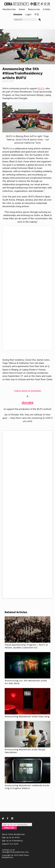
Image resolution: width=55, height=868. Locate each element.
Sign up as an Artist (11, 837)
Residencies (9, 9)
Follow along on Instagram (28, 391)
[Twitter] (3, 818)
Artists (46, 9)
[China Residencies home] (27, 4)
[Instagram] (12, 818)
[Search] (25, 19)
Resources (34, 9)
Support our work (10, 844)
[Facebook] (8, 818)
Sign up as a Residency (12, 841)
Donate (18, 14)
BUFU (41, 89)
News (22, 9)
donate (28, 403)
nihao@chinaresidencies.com (15, 852)
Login (28, 14)
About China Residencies (13, 834)
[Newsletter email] (17, 825)
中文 (37, 14)
